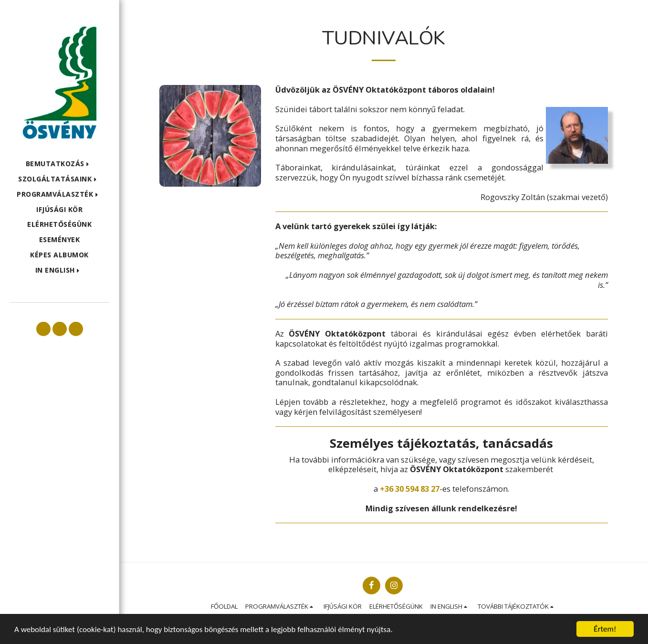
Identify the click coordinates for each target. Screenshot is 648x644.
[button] (60, 164)
